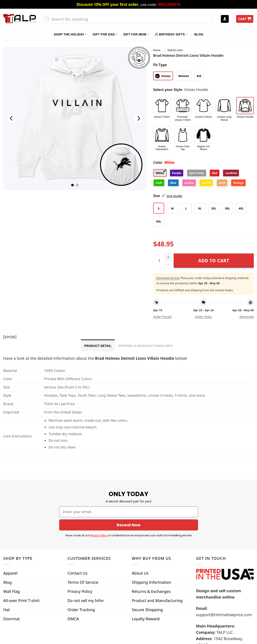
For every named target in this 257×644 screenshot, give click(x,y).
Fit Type (160, 65)
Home (157, 50)
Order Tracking (81, 607)
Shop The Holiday (70, 34)
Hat (7, 607)
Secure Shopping (147, 607)
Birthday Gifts (171, 34)
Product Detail (98, 346)
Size (168, 196)
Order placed (162, 317)
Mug (8, 580)
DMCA (73, 616)
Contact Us (77, 571)
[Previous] (12, 119)
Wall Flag (12, 589)
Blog (199, 34)
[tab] (98, 345)
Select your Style (168, 90)
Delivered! (247, 317)
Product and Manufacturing (157, 598)
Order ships (203, 317)
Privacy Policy (103, 533)
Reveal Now (128, 523)
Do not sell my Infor (86, 598)
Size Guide (174, 196)
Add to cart (214, 261)
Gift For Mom (136, 34)
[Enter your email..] (129, 509)
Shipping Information (152, 580)
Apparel (10, 571)
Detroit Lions (175, 50)
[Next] (138, 119)
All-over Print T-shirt (21, 598)
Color (158, 162)
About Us (140, 571)
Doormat (12, 616)
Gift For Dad (105, 34)
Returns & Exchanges (151, 589)
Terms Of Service (83, 580)
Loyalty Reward (146, 616)
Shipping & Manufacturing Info (145, 346)
